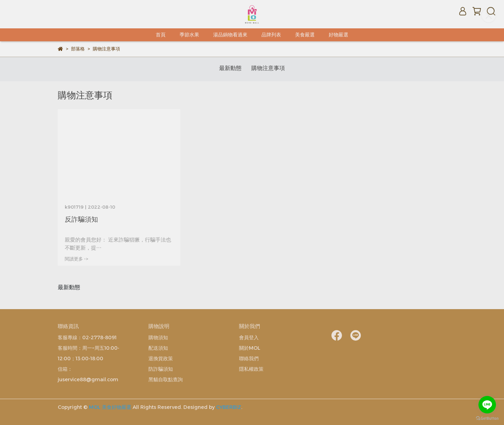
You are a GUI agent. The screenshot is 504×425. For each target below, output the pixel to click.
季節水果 (189, 35)
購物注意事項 (268, 68)
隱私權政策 (251, 369)
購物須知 (158, 337)
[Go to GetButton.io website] (487, 418)
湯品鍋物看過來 (230, 35)
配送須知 (158, 348)
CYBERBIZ (229, 407)
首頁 (161, 35)
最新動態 (230, 68)
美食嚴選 (305, 35)
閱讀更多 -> (76, 259)
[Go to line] (487, 405)
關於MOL (250, 348)
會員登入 (249, 337)
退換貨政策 (161, 358)
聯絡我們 (249, 358)
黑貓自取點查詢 (166, 379)
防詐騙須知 (161, 369)
